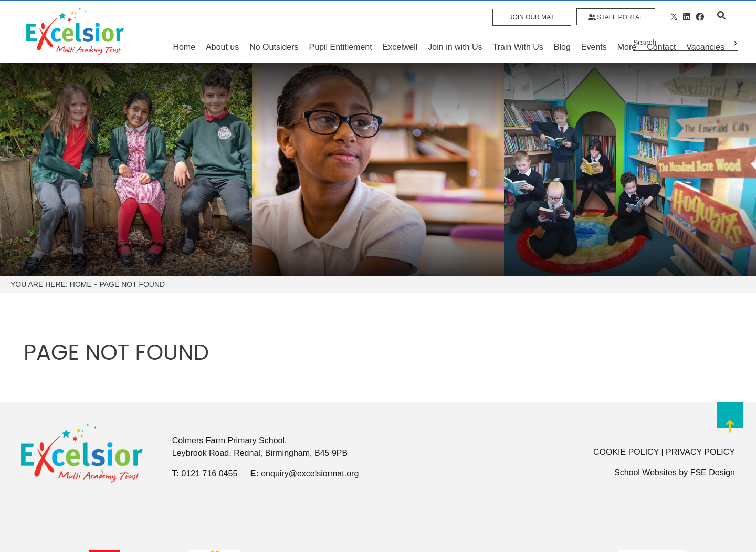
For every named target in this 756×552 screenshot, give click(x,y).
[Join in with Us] (455, 32)
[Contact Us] (661, 32)
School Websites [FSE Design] (645, 472)
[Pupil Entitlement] (341, 32)
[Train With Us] (518, 32)
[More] (627, 32)
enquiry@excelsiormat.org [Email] (310, 473)
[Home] (75, 32)
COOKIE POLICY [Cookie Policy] (626, 452)
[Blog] (562, 32)
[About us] (222, 32)
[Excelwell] (400, 32)
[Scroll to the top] (730, 424)
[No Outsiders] (274, 32)
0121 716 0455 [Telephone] (210, 473)
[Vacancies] (705, 32)
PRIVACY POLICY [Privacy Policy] (700, 452)
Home (81, 284)
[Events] (594, 32)
